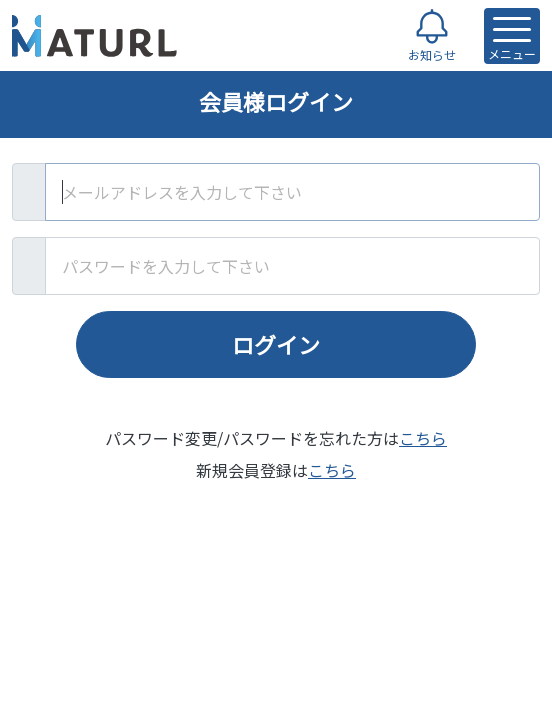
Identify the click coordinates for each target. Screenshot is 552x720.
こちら (423, 438)
